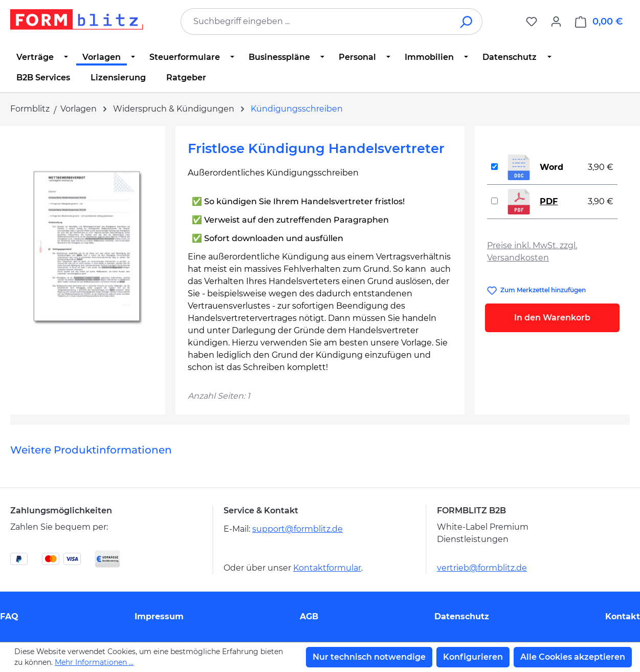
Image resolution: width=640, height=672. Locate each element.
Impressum (159, 616)
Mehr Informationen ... (94, 662)
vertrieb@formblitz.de (482, 568)
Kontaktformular (327, 568)
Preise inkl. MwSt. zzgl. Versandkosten (532, 252)
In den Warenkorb (552, 318)
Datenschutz (462, 616)
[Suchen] (467, 21)
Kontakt (623, 616)
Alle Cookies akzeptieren (573, 657)
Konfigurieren (473, 657)
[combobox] (316, 21)
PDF (549, 201)
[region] (88, 248)
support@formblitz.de (297, 529)
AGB (309, 616)
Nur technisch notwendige (369, 657)
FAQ (9, 616)
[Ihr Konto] (556, 21)
